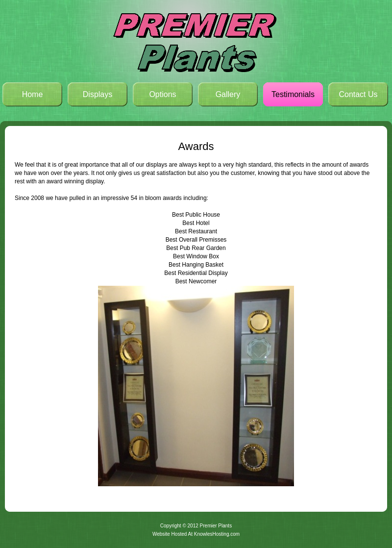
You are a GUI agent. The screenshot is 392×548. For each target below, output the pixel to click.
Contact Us (358, 94)
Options (162, 94)
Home (33, 94)
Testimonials (293, 94)
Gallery (228, 94)
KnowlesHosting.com (217, 534)
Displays (98, 94)
